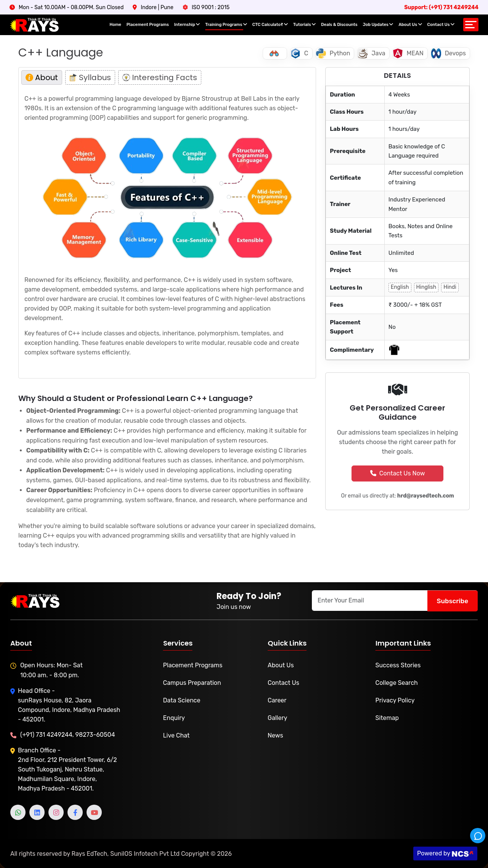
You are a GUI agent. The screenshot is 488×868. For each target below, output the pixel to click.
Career (277, 700)
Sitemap (387, 718)
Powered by (436, 853)
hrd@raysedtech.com (426, 496)
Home (115, 25)
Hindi (450, 287)
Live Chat (177, 735)
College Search (397, 683)
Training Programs (226, 24)
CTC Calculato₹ (270, 24)
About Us (410, 24)
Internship (187, 24)
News (275, 735)
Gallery (277, 718)
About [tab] (42, 77)
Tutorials (304, 24)
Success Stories (398, 665)
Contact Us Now (398, 473)
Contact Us (441, 24)
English (400, 287)
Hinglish (426, 287)
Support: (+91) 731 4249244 (441, 7)
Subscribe (453, 601)
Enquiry (174, 718)
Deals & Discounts (339, 25)
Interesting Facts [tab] (160, 77)
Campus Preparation (192, 683)
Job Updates (378, 24)
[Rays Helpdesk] (478, 836)
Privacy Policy (395, 700)
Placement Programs (148, 25)
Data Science (182, 700)
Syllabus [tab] (90, 77)
